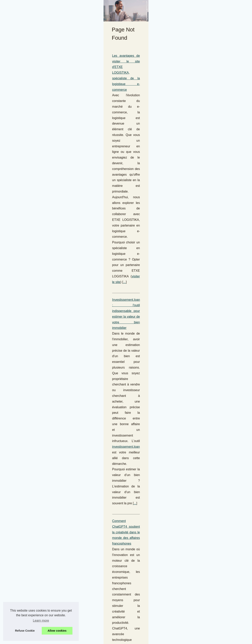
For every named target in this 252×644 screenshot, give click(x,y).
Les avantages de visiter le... (208, 561)
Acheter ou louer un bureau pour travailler (39, 322)
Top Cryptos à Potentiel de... (208, 376)
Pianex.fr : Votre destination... (208, 148)
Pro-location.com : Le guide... (208, 588)
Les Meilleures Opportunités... (209, 236)
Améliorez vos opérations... (207, 580)
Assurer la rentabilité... (204, 217)
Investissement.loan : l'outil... (208, 297)
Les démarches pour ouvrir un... (210, 526)
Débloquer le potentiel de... (207, 508)
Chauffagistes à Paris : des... (208, 191)
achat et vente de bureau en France (115, 339)
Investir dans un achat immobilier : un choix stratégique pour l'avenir (57, 494)
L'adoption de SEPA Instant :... (209, 156)
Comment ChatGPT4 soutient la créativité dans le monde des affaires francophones (68, 235)
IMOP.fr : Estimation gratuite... (209, 288)
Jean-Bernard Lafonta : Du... (208, 491)
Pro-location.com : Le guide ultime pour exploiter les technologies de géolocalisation (68, 408)
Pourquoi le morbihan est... (207, 244)
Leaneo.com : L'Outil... (204, 597)
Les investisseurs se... (204, 447)
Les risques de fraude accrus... (209, 165)
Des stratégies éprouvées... (207, 482)
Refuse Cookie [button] (25, 631)
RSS (97, 635)
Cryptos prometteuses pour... (208, 341)
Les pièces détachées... (205, 456)
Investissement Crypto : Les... (209, 332)
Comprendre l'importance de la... (210, 200)
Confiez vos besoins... (204, 614)
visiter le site (57, 172)
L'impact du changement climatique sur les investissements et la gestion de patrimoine (70, 281)
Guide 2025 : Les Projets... (207, 323)
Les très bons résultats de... (207, 543)
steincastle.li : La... (202, 394)
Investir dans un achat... (205, 517)
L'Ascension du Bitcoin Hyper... (209, 358)
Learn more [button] (41, 621)
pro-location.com (153, 425)
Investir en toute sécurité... (207, 403)
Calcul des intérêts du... (205, 474)
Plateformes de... (201, 350)
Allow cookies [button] (57, 631)
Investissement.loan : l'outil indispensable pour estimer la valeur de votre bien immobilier (71, 189)
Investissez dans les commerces (32, 362)
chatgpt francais (35, 264)
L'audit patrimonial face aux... (208, 500)
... (70, 172)
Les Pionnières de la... (204, 606)
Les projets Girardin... (204, 438)
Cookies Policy (84, 635)
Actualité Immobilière (90, 476)
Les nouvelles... (200, 262)
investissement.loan (129, 206)
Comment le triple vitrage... (207, 253)
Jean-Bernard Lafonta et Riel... (209, 183)
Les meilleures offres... (204, 279)
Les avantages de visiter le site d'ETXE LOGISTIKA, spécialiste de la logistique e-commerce (74, 144)
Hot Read (196, 126)
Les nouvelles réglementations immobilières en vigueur (48, 454)
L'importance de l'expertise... (208, 305)
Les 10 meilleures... (202, 367)
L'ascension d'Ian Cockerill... (208, 174)
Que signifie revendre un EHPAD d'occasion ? (42, 534)
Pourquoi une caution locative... (210, 209)
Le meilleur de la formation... (208, 270)
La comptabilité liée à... (204, 420)
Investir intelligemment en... (207, 535)
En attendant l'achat (202, 623)
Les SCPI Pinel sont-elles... (207, 411)
